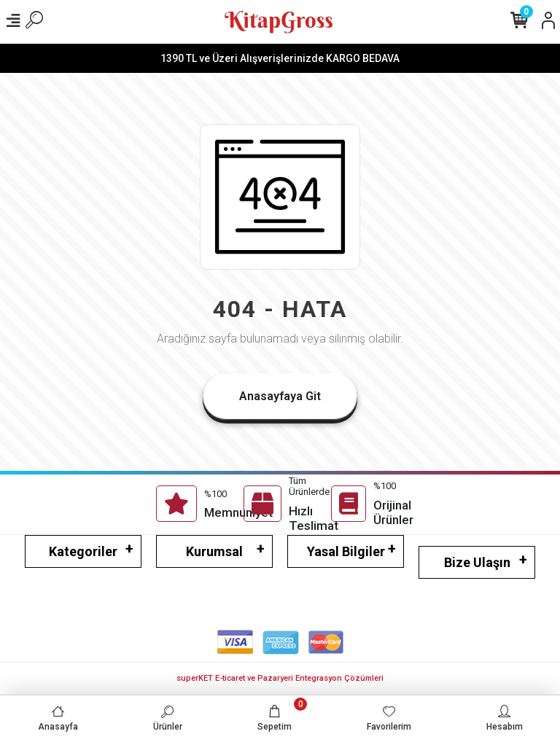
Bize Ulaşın (477, 562)
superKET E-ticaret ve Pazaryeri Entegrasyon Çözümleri (280, 678)
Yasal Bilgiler (346, 551)
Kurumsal (214, 551)
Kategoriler (83, 551)
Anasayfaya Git (280, 396)
